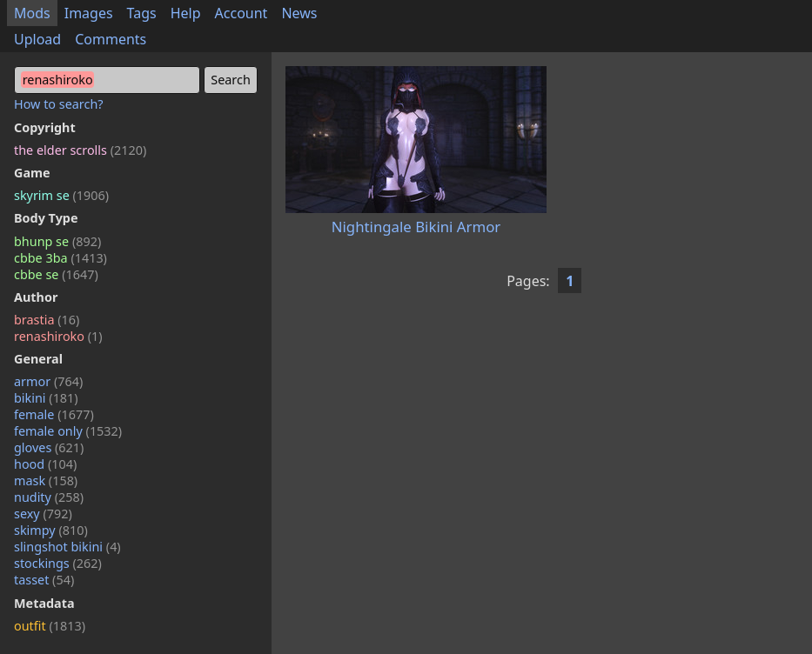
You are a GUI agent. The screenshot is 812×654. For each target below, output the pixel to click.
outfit (50, 626)
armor (48, 381)
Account (242, 13)
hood (45, 464)
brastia (47, 320)
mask (46, 480)
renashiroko (58, 336)
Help (186, 13)
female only (68, 431)
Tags (142, 13)
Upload (37, 39)
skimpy (51, 530)
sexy (43, 514)
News (299, 13)
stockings (58, 563)
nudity (49, 497)
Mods (32, 13)
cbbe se (56, 274)
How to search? (59, 104)
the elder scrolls (80, 150)
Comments (111, 39)
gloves (49, 447)
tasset (44, 580)
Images (89, 13)
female (54, 414)
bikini (46, 398)
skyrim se (61, 195)
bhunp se (57, 241)
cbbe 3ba (60, 258)
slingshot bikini (67, 547)
